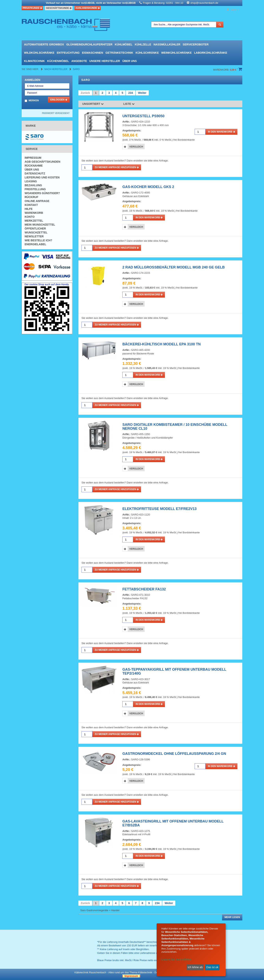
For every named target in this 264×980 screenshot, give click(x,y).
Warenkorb (34, 213)
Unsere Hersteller (105, 61)
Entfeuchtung (68, 53)
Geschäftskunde (59, 8)
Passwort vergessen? (56, 113)
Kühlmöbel (124, 44)
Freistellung (35, 189)
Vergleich (136, 147)
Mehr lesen (232, 917)
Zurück (85, 93)
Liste (129, 104)
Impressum (33, 158)
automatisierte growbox (44, 44)
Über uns (130, 61)
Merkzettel (34, 221)
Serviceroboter (196, 44)
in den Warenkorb (221, 132)
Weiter (142, 93)
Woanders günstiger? (42, 193)
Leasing (31, 181)
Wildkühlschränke (39, 53)
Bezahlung (33, 185)
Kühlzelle (143, 44)
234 (131, 93)
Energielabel (35, 244)
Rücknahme (34, 166)
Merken (34, 100)
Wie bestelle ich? (38, 240)
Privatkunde (32, 8)
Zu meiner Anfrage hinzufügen (117, 167)
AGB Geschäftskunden (42, 162)
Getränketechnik (119, 53)
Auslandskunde (88, 8)
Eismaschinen (92, 53)
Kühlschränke (147, 53)
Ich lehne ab (195, 967)
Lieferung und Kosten (42, 177)
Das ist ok (212, 967)
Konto (30, 217)
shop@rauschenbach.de (204, 3)
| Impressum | (131, 976)
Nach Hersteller (56, 69)
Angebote (79, 61)
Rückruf (31, 197)
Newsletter (34, 236)
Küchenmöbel (58, 61)
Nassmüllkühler (167, 44)
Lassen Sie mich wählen (176, 960)
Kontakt (31, 205)
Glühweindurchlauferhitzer (89, 44)
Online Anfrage (37, 201)
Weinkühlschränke (176, 53)
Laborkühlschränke (211, 53)
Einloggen (59, 100)
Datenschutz (35, 173)
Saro (76, 69)
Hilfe (29, 209)
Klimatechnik (34, 61)
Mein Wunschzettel (40, 225)
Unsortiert (93, 104)
